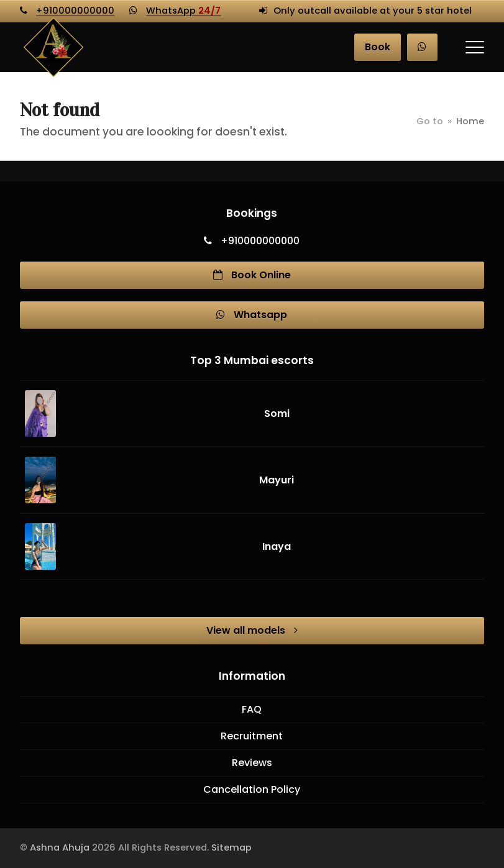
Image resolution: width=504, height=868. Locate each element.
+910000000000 (75, 11)
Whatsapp (252, 315)
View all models (252, 630)
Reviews (252, 763)
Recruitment (252, 736)
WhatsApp (183, 11)
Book (378, 47)
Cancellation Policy (252, 789)
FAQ (252, 709)
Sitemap (231, 847)
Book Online (252, 275)
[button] (475, 47)
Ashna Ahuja (60, 847)
